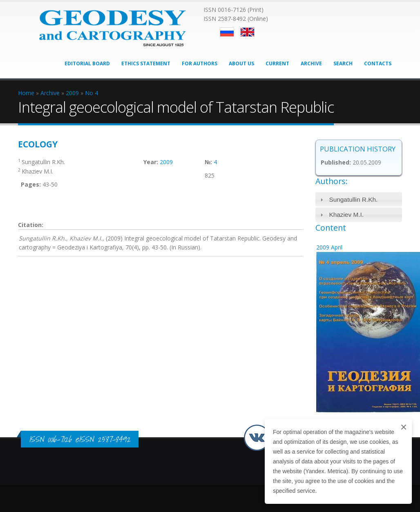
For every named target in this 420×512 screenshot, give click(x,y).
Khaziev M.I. (346, 215)
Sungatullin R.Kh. (353, 199)
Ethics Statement (146, 63)
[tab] (359, 199)
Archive (311, 63)
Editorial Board (87, 63)
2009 (166, 162)
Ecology (38, 144)
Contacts (378, 63)
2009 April (329, 247)
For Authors (200, 63)
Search (343, 63)
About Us (241, 63)
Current (277, 63)
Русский (227, 32)
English (247, 32)
